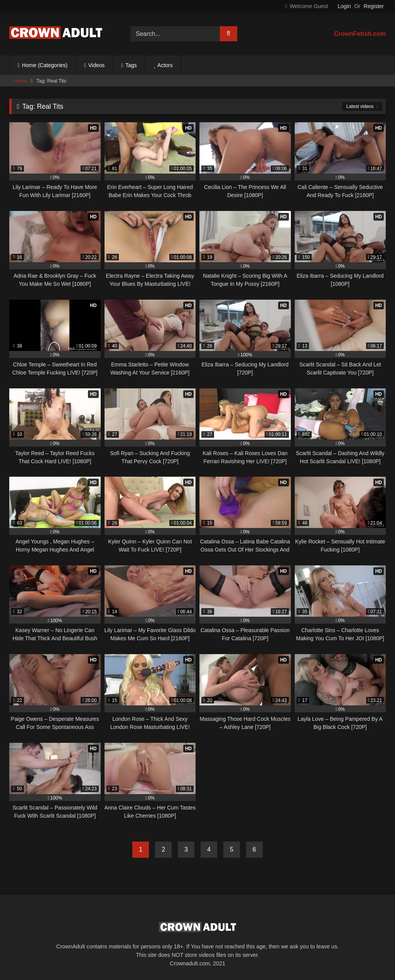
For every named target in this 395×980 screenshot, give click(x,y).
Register (374, 6)
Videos (97, 65)
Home (20, 81)
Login (344, 6)
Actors (165, 65)
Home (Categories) (45, 65)
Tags (131, 65)
